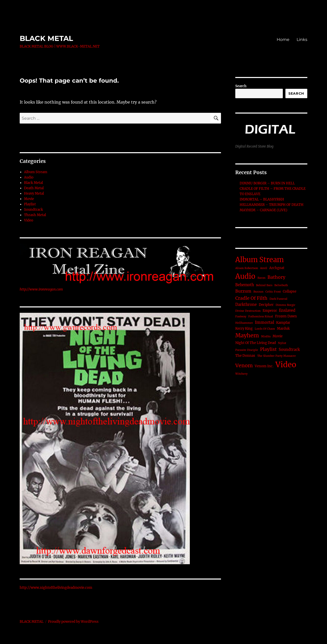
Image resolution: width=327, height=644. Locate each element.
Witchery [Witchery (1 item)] (241, 374)
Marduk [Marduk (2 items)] (283, 329)
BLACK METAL (46, 38)
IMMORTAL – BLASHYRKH (262, 199)
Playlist (30, 204)
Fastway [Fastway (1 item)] (241, 317)
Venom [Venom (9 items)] (244, 365)
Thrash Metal (35, 215)
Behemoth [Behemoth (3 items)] (245, 285)
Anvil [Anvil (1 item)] (264, 268)
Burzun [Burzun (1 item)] (258, 292)
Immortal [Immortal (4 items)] (265, 322)
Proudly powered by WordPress (73, 622)
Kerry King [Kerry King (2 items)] (244, 329)
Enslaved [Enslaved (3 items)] (287, 310)
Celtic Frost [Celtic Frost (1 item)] (273, 292)
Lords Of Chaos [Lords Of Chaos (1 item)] (265, 329)
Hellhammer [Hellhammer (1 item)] (244, 323)
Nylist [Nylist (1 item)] (282, 343)
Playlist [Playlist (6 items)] (268, 349)
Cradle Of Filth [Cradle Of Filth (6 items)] (251, 298)
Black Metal (33, 183)
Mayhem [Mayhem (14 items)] (247, 335)
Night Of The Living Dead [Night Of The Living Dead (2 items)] (256, 343)
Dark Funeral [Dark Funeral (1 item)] (278, 299)
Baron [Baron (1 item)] (261, 278)
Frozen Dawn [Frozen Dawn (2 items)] (286, 316)
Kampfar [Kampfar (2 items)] (283, 323)
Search (241, 86)
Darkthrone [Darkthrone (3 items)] (246, 305)
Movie (29, 199)
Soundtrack (33, 210)
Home (283, 40)
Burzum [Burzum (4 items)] (243, 291)
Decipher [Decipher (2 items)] (266, 305)
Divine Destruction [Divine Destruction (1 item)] (248, 311)
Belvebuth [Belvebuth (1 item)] (281, 285)
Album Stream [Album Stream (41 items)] (260, 260)
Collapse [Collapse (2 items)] (290, 291)
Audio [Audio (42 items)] (245, 276)
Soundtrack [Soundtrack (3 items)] (289, 350)
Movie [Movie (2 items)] (278, 336)
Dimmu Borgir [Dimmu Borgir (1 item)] (285, 305)
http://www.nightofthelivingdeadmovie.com (56, 588)
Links (302, 40)
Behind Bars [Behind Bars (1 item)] (264, 285)
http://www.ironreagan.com (41, 289)
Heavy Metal (34, 193)
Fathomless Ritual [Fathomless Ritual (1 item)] (261, 317)
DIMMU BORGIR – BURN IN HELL (267, 183)
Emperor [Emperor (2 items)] (270, 311)
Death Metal (34, 188)
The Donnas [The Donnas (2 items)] (245, 356)
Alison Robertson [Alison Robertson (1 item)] (247, 268)
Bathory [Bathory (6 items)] (276, 277)
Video (29, 220)
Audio (29, 177)
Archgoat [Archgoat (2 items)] (277, 268)
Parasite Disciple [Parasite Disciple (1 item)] (247, 350)
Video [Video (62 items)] (286, 365)
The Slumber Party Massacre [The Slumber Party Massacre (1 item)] (277, 356)
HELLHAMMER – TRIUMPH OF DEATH (272, 205)
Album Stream (36, 172)
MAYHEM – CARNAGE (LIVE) (264, 210)
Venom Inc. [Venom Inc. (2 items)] (264, 366)
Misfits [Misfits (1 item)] (266, 336)
